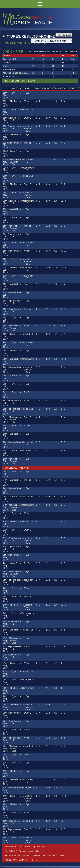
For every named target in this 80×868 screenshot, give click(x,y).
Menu (40, 4)
